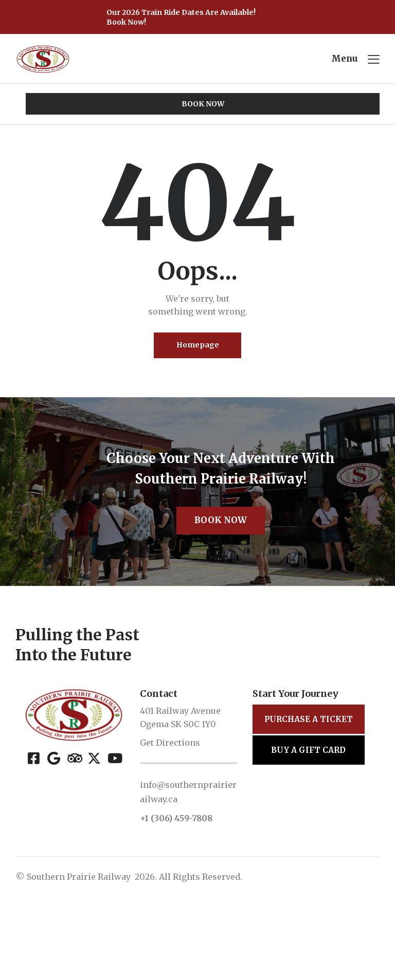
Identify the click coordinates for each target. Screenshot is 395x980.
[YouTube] (114, 841)
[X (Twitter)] (94, 841)
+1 (145, 902)
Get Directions (170, 826)
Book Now (221, 603)
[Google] (54, 841)
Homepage (198, 348)
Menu (344, 59)
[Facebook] (34, 841)
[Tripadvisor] (74, 841)
